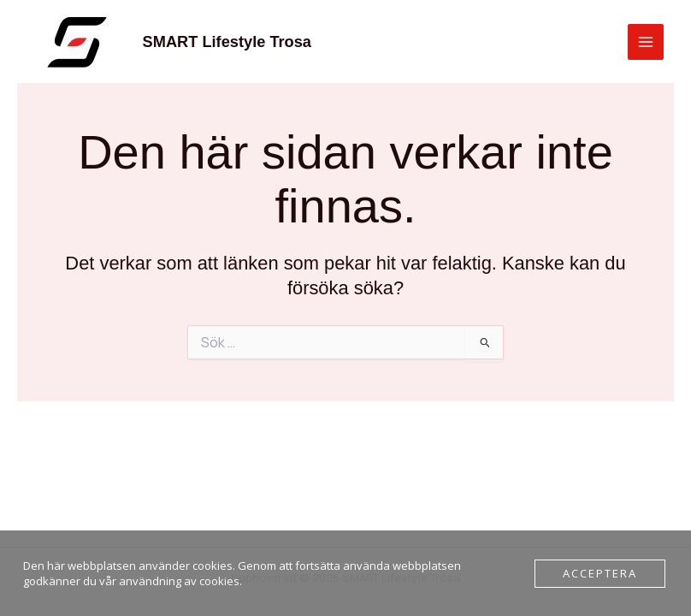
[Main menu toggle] (646, 42)
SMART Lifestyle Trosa (227, 41)
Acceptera (600, 573)
